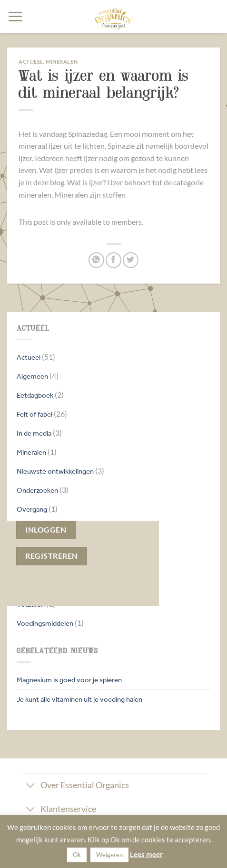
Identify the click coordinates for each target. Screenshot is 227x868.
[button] (15, 16)
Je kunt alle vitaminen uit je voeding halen (79, 699)
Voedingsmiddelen (45, 623)
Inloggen (46, 530)
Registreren (51, 556)
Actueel (29, 357)
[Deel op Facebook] (113, 260)
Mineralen (31, 452)
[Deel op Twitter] (131, 260)
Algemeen (32, 376)
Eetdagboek (35, 395)
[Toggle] (31, 786)
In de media (34, 433)
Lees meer (146, 854)
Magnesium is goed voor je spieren (69, 680)
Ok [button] (77, 855)
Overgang (32, 509)
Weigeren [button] (109, 855)
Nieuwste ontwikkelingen (55, 471)
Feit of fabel (35, 414)
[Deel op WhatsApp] (96, 260)
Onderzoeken (37, 490)
